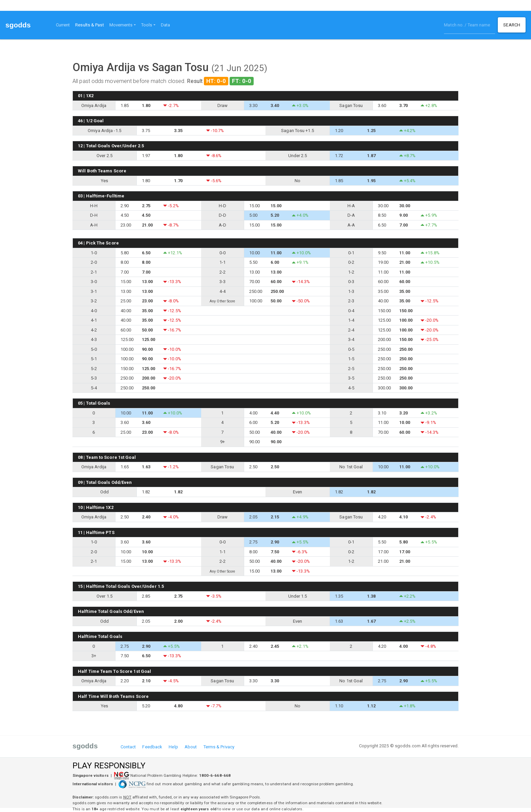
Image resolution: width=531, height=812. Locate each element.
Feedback (152, 747)
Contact (128, 747)
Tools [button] (147, 25)
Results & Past (91, 24)
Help (173, 747)
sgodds (18, 25)
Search (512, 25)
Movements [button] (121, 25)
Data (165, 25)
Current (63, 25)
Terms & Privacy (219, 747)
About (191, 747)
